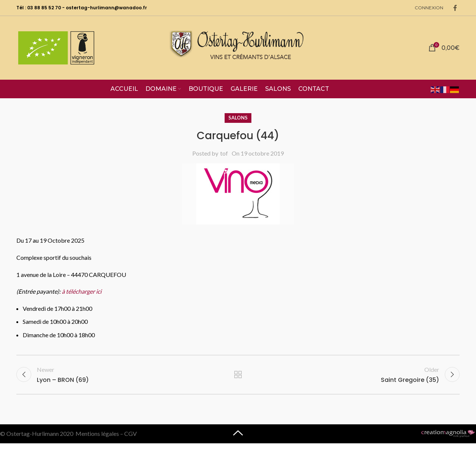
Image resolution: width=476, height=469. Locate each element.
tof (224, 153)
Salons (238, 118)
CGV (131, 433)
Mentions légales (97, 433)
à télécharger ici (82, 291)
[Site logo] (238, 47)
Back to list (238, 374)
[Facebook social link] (455, 8)
